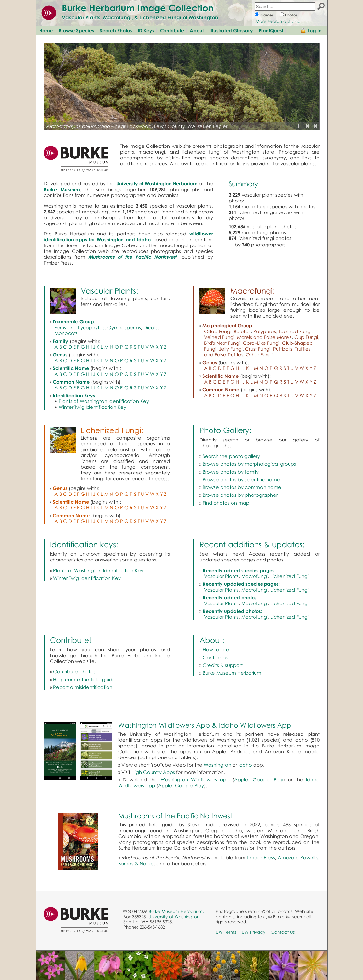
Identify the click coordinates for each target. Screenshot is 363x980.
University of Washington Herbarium (157, 183)
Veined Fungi (219, 337)
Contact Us (283, 932)
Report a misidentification (83, 687)
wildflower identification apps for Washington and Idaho (128, 236)
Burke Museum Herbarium (232, 673)
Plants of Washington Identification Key (104, 401)
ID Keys (146, 30)
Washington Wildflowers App (164, 725)
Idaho (245, 765)
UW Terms (226, 932)
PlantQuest (271, 30)
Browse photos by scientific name (241, 479)
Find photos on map (226, 503)
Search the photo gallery (231, 456)
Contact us (216, 657)
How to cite (216, 649)
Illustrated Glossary (231, 30)
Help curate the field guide (84, 679)
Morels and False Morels (264, 337)
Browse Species (76, 30)
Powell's (309, 857)
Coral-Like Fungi (261, 343)
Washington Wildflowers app (195, 779)
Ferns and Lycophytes (79, 327)
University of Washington (174, 917)
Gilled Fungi (218, 331)
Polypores (265, 331)
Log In (315, 30)
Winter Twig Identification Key (92, 407)
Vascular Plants (221, 576)
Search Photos (116, 30)
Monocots (66, 333)
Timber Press (261, 857)
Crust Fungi (258, 349)
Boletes (242, 331)
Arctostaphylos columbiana (78, 126)
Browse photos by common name (242, 487)
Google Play (268, 779)
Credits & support (223, 665)
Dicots (151, 327)
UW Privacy (253, 932)
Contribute (172, 30)
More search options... (279, 21)
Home (46, 30)
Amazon (288, 857)
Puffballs (283, 349)
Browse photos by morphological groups (249, 464)
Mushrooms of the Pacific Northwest (175, 816)
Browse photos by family (231, 472)
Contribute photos (74, 671)
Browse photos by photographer (240, 495)
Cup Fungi (306, 337)
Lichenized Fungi (289, 576)
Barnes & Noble (136, 863)
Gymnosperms (124, 327)
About (197, 30)
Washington (217, 765)
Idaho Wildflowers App (255, 725)
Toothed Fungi (295, 331)
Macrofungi (255, 576)
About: (212, 640)
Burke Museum (62, 189)
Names (267, 15)
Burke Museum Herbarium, (176, 911)
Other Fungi (259, 354)
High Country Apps (153, 772)
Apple (241, 779)
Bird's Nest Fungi (222, 343)
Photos (291, 15)
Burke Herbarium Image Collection (138, 8)
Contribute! (71, 640)
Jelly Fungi (231, 349)
